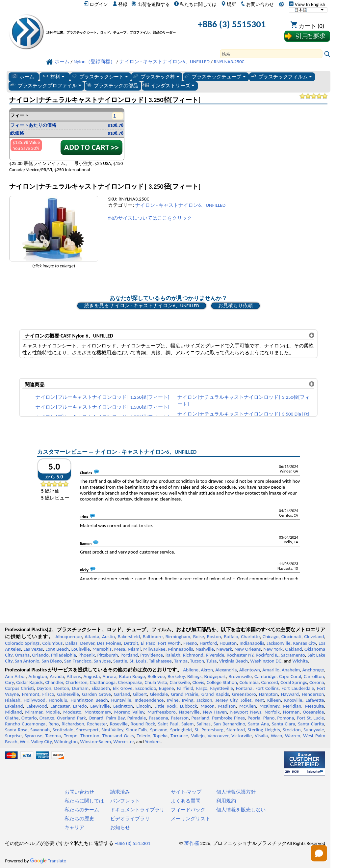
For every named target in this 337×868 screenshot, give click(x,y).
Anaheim (291, 670)
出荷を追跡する (151, 4)
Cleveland (314, 637)
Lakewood (37, 706)
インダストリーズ (168, 85)
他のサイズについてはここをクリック (150, 218)
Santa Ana (259, 724)
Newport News (246, 712)
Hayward (290, 694)
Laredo (80, 706)
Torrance (179, 736)
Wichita (300, 661)
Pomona (285, 718)
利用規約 (226, 801)
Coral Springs (294, 682)
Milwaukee (154, 649)
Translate (48, 861)
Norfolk (272, 712)
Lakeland (14, 706)
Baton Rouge (132, 676)
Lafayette (315, 700)
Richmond (193, 655)
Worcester (123, 742)
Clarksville (180, 682)
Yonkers (153, 742)
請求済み (120, 792)
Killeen (274, 700)
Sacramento (293, 655)
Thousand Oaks (118, 736)
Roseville (119, 724)
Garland (122, 694)
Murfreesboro (162, 712)
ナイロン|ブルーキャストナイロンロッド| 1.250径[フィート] (102, 397)
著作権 (192, 843)
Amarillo (271, 670)
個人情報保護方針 (236, 792)
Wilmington (66, 742)
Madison (227, 706)
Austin (108, 637)
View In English (307, 4)
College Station (222, 682)
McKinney (270, 706)
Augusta (92, 676)
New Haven (215, 712)
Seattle (120, 661)
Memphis (102, 649)
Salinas (203, 724)
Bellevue (156, 676)
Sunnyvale (314, 730)
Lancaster (60, 706)
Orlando (40, 655)
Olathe (12, 718)
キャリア (74, 827)
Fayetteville (222, 688)
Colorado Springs (22, 643)
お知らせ (120, 827)
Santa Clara (284, 724)
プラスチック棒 (156, 76)
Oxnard (96, 718)
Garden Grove (96, 694)
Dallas (71, 643)
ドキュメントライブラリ (137, 810)
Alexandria (226, 670)
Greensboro (244, 694)
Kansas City (305, 643)
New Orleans (248, 649)
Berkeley (176, 676)
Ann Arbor (15, 676)
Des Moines (109, 643)
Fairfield (185, 688)
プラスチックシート (99, 76)
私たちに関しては (195, 4)
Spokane (159, 730)
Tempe (71, 736)
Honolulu (58, 700)
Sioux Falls (137, 730)
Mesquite (314, 706)
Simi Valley (112, 730)
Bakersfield (129, 637)
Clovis (198, 682)
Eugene (167, 688)
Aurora (109, 676)
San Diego (52, 661)
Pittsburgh (107, 655)
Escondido (146, 688)
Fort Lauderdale (298, 688)
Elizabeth (101, 688)
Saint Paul (168, 724)
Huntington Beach (89, 700)
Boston (214, 637)
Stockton (292, 730)
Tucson (197, 661)
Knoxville (293, 700)
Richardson (73, 724)
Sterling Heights (264, 730)
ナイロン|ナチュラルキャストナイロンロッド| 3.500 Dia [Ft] (243, 414)
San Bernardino (229, 724)
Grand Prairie (185, 694)
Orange (47, 718)
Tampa (181, 661)
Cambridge (265, 676)
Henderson (313, 694)
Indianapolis (252, 643)
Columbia (249, 682)
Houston (228, 643)
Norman (291, 712)
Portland (129, 655)
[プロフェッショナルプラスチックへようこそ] (113, 26)
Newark (224, 649)
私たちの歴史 (79, 819)
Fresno (190, 643)
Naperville (189, 712)
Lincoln (144, 706)
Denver (87, 643)
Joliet (246, 700)
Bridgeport (215, 676)
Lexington (123, 706)
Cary (9, 682)
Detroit (131, 643)
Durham (80, 688)
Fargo (202, 688)
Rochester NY (240, 655)
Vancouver (218, 736)
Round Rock (143, 724)
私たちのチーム (82, 810)
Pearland (200, 718)
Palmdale (137, 718)
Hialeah (13, 700)
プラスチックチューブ (214, 76)
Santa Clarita (311, 724)
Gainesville (68, 694)
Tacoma (53, 736)
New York (273, 649)
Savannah (40, 730)
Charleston (76, 682)
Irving (188, 700)
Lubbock (189, 706)
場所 (229, 4)
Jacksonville (279, 643)
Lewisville (100, 706)
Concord (269, 682)
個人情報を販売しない (241, 810)
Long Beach (57, 649)
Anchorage (313, 670)
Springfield (181, 730)
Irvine (173, 700)
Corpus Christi (19, 688)
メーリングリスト (191, 819)
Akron (207, 670)
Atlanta (92, 637)
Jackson (205, 700)
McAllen (248, 706)
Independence (149, 700)
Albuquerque (68, 637)
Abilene (191, 670)
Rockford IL (267, 655)
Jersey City (226, 700)
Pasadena (158, 718)
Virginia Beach (234, 661)
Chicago (271, 637)
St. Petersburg (209, 730)
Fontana (244, 688)
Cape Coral (290, 676)
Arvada (57, 676)
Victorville (242, 736)
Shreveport (87, 730)
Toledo (144, 736)
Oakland (293, 649)
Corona (317, 682)
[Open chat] (319, 853)
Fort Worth (169, 643)
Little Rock (165, 706)
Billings (194, 676)
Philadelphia (64, 655)
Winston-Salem (95, 742)
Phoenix (86, 655)
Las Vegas (33, 649)
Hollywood (35, 700)
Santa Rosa (16, 730)
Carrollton (314, 676)
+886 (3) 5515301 (232, 24)
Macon (207, 706)
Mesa (120, 649)
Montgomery (98, 712)
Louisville (81, 649)
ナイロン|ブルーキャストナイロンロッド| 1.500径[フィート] (102, 407)
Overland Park (71, 718)
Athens (74, 676)
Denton (62, 688)
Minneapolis (180, 649)
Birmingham (178, 637)
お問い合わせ (257, 4)
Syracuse (34, 736)
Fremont (31, 694)
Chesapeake (130, 682)
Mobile (53, 712)
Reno (53, 724)
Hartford (208, 643)
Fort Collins (267, 688)
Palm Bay (115, 718)
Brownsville (240, 676)
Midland (13, 712)
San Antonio (27, 661)
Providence (152, 655)
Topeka (160, 736)
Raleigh (173, 655)
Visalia (261, 736)
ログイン (96, 4)
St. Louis (138, 661)
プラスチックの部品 (112, 85)
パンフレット (125, 801)
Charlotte (250, 637)
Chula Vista (156, 682)
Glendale (159, 694)
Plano (269, 718)
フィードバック (188, 810)
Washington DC (266, 661)
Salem (187, 724)
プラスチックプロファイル (45, 85)
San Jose (102, 661)
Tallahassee (160, 661)
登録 (120, 4)
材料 (53, 76)
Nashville (205, 649)
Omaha (22, 655)
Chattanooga (103, 682)
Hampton (269, 694)
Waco (276, 736)
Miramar (34, 712)
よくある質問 (186, 801)
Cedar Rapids (29, 682)
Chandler (54, 682)
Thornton (90, 736)
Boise (199, 637)
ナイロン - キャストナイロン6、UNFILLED (180, 205)
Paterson (180, 718)
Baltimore (153, 637)
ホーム (23, 76)
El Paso (148, 643)
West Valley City (36, 742)
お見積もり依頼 (235, 306)
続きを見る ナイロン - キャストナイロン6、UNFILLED (142, 306)
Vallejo (198, 736)
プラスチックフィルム (281, 76)
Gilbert (140, 694)
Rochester (97, 724)
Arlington (38, 676)
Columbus (53, 643)
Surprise (13, 736)
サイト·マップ (186, 792)
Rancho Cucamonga (25, 724)
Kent (259, 700)
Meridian (292, 706)
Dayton (44, 688)
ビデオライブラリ (130, 819)
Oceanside (313, 712)
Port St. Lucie (311, 718)
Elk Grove (123, 688)
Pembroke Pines (228, 718)
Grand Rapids (215, 694)
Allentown (250, 670)
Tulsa (211, 661)
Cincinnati (291, 637)
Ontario (29, 718)
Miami (134, 649)
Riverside (215, 655)
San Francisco (78, 661)
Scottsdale (63, 730)
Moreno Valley (129, 712)
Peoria (254, 718)
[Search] (271, 54)
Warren (293, 736)
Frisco (48, 694)
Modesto (72, 712)
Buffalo (231, 637)
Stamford (235, 730)
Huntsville (121, 700)
